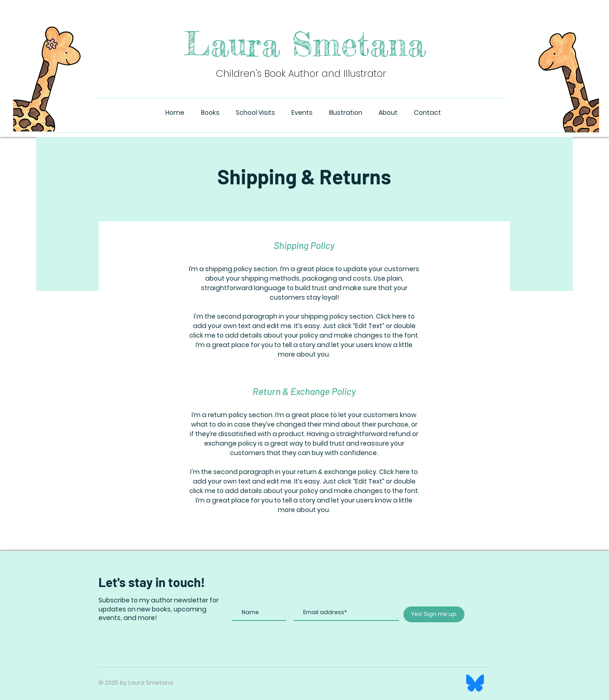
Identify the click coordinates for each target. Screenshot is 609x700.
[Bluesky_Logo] (475, 683)
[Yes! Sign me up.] (434, 614)
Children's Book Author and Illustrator (301, 73)
